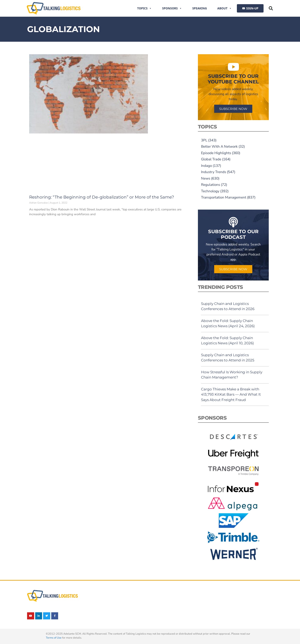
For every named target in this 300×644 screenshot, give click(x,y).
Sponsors (172, 8)
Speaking (200, 8)
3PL (204, 140)
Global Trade (211, 159)
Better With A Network (219, 147)
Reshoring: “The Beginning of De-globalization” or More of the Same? (102, 197)
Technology (210, 191)
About (224, 8)
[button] (271, 8)
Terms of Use (54, 638)
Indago (206, 166)
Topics (145, 8)
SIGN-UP (252, 8)
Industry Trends (214, 172)
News (206, 178)
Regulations (211, 185)
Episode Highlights (216, 153)
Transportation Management (224, 197)
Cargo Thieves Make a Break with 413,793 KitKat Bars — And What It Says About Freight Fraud (231, 394)
